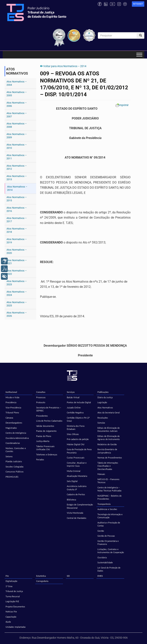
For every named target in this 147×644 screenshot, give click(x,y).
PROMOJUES (12, 477)
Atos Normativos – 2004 (17, 83)
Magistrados (11, 428)
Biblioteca (71, 500)
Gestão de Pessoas (106, 536)
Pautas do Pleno (44, 436)
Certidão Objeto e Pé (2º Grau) (78, 419)
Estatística (41, 576)
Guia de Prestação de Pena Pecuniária (79, 451)
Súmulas (101, 423)
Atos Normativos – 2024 (17, 293)
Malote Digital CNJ (76, 444)
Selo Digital (72, 481)
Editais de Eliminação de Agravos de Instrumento (109, 438)
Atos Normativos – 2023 (17, 283)
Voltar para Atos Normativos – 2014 (65, 66)
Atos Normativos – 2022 (17, 272)
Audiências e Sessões (107, 509)
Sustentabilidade (105, 562)
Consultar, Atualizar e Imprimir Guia (77, 464)
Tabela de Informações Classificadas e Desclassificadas (108, 466)
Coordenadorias (13, 443)
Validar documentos (45, 426)
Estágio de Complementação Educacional (80, 506)
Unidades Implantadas (16, 627)
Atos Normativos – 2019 (17, 241)
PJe (7, 576)
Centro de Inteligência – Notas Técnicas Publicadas (109, 489)
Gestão (101, 531)
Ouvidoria (102, 557)
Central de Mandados (77, 518)
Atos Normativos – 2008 (17, 125)
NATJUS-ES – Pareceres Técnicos (108, 481)
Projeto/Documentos (15, 607)
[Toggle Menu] (139, 55)
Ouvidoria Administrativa (17, 438)
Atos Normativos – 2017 (17, 220)
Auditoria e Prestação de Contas (109, 524)
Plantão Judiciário (14, 461)
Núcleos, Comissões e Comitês (16, 450)
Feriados (40, 459)
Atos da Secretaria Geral (109, 412)
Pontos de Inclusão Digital (79, 402)
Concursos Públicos (15, 472)
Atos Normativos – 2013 (17, 178)
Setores (9, 456)
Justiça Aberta (43, 441)
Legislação (102, 402)
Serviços (71, 392)
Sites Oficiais (73, 434)
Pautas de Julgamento (46, 431)
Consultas (41, 392)
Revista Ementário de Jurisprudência (107, 451)
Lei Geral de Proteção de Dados (109, 569)
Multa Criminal (74, 471)
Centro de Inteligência (16, 433)
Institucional (11, 392)
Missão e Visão (12, 397)
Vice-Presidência (13, 408)
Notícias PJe (11, 612)
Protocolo (41, 402)
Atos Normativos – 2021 (17, 262)
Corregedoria (42, 581)
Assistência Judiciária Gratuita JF (77, 488)
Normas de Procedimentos (110, 458)
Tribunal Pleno (12, 412)
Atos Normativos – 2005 (17, 94)
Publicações (103, 392)
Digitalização (11, 581)
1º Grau (9, 586)
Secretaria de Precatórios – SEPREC (49, 409)
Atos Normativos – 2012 (17, 167)
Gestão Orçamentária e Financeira (108, 543)
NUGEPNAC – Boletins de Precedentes (109, 497)
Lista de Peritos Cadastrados (49, 421)
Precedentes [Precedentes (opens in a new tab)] (42, 416)
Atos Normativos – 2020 (17, 251)
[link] (138, 4)
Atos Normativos (105, 408)
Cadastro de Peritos (76, 494)
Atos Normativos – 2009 (17, 136)
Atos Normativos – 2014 (17, 188)
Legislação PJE (12, 601)
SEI (68, 576)
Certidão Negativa (75, 412)
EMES (100, 576)
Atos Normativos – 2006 (17, 104)
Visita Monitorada (75, 513)
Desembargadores (14, 423)
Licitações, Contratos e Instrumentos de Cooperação (111, 551)
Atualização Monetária (77, 476)
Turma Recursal (13, 596)
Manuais (101, 474)
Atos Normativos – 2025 (17, 304)
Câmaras (9, 418)
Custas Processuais (76, 458)
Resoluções (103, 418)
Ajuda (8, 622)
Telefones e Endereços (47, 454)
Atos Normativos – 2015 (17, 199)
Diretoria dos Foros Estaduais (76, 428)
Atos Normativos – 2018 (17, 230)
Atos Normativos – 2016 (17, 209)
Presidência (11, 402)
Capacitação (11, 617)
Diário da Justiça (105, 397)
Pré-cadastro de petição (78, 439)
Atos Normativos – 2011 (17, 157)
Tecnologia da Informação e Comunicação (110, 516)
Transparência (104, 504)
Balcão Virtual (73, 397)
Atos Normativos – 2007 (17, 115)
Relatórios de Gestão (107, 444)
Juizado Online (74, 408)
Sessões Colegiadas (15, 467)
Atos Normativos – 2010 (17, 146)
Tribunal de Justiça (14, 591)
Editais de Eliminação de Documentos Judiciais (109, 429)
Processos (41, 397)
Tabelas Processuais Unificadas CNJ (45, 448)
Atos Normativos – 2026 (17, 314)
